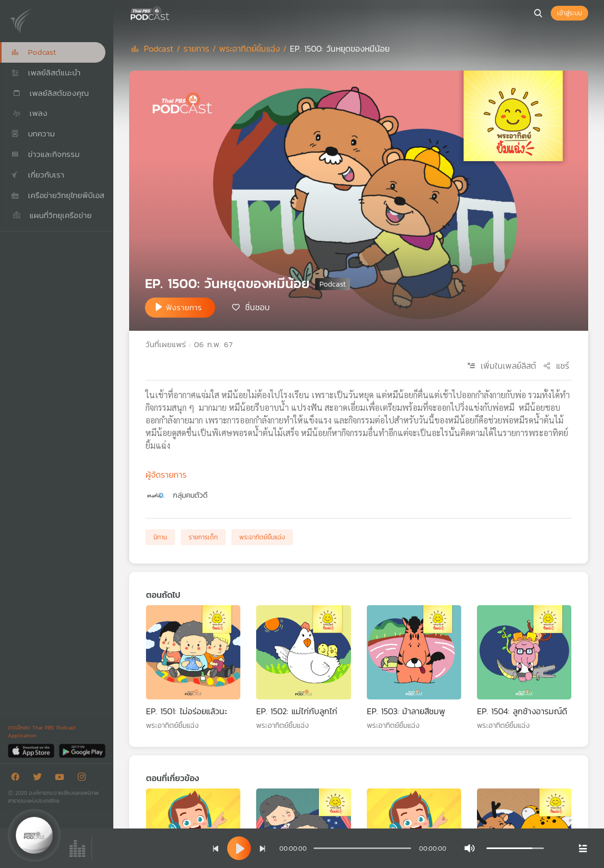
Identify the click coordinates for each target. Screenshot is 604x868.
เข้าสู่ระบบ (569, 13)
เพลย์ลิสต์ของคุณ (50, 93)
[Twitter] (40, 779)
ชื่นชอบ (257, 307)
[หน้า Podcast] (171, 12)
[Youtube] (62, 779)
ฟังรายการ (184, 307)
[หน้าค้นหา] (538, 13)
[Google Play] (82, 750)
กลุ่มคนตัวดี (190, 495)
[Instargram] (84, 779)
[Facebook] (18, 779)
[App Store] (32, 750)
